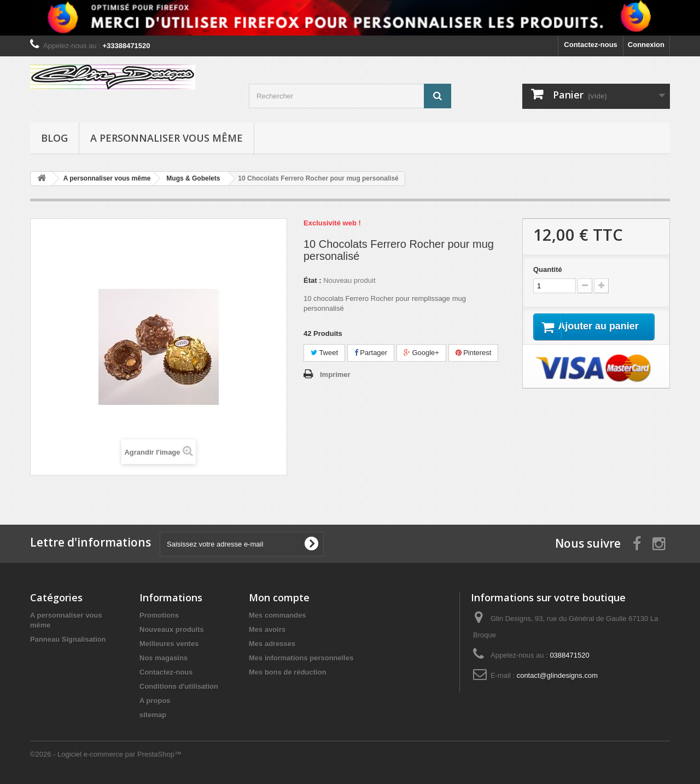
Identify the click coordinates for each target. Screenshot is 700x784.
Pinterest (474, 353)
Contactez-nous (591, 45)
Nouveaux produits (172, 629)
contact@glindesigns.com (557, 675)
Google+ (421, 353)
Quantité (548, 269)
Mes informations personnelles (301, 658)
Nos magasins (164, 658)
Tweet (324, 353)
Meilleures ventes (169, 644)
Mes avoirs (267, 629)
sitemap (153, 715)
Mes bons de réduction (288, 672)
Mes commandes (278, 615)
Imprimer (335, 374)
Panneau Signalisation (68, 639)
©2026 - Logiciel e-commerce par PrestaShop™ (106, 754)
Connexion (646, 45)
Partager (371, 353)
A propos (155, 701)
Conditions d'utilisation (179, 686)
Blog (54, 138)
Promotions (159, 615)
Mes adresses (272, 644)
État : (313, 280)
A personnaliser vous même (167, 138)
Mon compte (279, 597)
